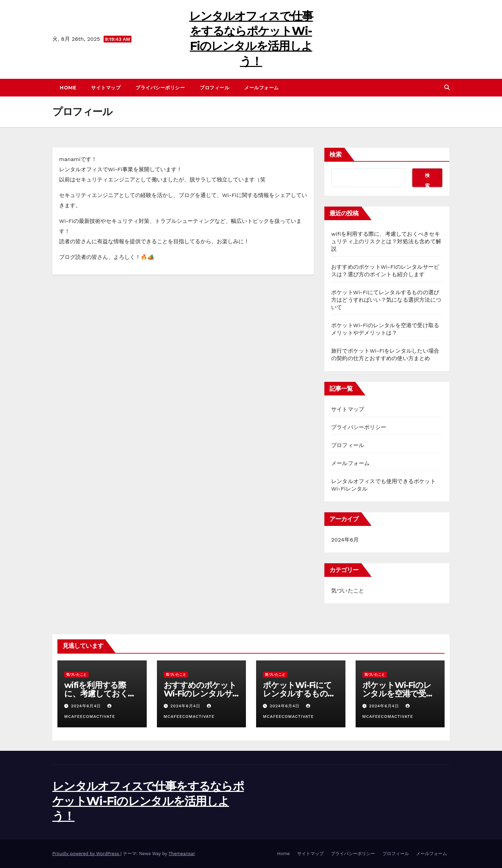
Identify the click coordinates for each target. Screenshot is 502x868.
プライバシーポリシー (160, 88)
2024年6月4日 (87, 706)
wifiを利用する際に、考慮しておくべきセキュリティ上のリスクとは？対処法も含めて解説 (386, 241)
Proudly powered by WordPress (86, 854)
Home (68, 88)
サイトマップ (106, 88)
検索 (336, 155)
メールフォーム (262, 88)
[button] (447, 87)
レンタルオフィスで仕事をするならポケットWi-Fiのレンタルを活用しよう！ (148, 801)
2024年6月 (345, 540)
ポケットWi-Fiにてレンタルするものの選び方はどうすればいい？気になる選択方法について (386, 300)
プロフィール (214, 88)
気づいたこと (348, 591)
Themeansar (182, 854)
